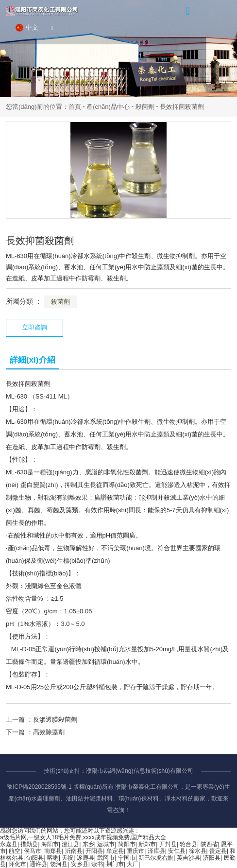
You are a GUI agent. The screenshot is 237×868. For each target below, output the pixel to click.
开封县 (168, 844)
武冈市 (106, 858)
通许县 (38, 864)
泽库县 (156, 851)
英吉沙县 (188, 858)
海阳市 (50, 844)
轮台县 (188, 844)
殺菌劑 (145, 107)
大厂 (133, 864)
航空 (15, 851)
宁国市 (127, 858)
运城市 (106, 844)
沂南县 (74, 851)
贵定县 (218, 851)
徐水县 (198, 851)
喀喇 (53, 858)
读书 (97, 864)
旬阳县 (35, 858)
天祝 (68, 858)
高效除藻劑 (49, 732)
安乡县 (80, 864)
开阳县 (94, 851)
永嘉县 (9, 844)
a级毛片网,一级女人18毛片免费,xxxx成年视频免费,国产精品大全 (83, 837)
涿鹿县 (85, 858)
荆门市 (115, 864)
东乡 (88, 844)
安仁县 (177, 851)
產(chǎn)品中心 (108, 107)
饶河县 (59, 864)
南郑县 (53, 851)
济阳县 (212, 858)
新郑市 (147, 844)
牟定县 (115, 851)
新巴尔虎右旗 (156, 858)
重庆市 (135, 851)
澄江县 (70, 844)
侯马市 (33, 851)
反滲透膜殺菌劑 (55, 720)
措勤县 (29, 844)
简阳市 (127, 844)
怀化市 (17, 864)
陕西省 (209, 844)
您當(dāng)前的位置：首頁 (44, 107)
